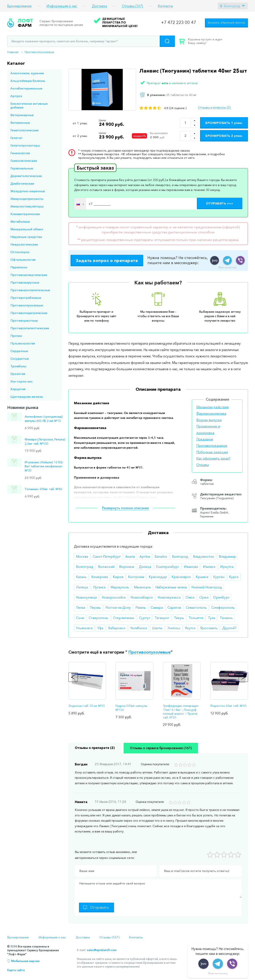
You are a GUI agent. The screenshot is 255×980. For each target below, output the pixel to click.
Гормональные (22, 168)
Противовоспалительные (30, 290)
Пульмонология (23, 343)
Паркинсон (19, 267)
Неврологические (24, 244)
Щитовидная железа (27, 397)
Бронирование (19, 6)
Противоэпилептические (30, 328)
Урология (18, 374)
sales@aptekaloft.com (102, 950)
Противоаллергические (29, 275)
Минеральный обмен (27, 229)
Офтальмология (23, 260)
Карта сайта (16, 970)
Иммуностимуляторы (27, 206)
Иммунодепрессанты (27, 199)
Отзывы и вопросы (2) (214, 107)
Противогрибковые (26, 298)
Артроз (16, 96)
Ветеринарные (22, 115)
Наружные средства (26, 237)
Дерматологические (26, 176)
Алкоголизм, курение (27, 73)
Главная (13, 52)
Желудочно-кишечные (28, 191)
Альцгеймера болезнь (28, 81)
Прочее (16, 336)
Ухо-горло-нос (21, 381)
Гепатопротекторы (25, 145)
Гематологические (25, 130)
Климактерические (25, 214)
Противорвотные (24, 320)
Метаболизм (20, 221)
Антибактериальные (26, 88)
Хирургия (18, 389)
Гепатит (16, 138)
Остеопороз (20, 252)
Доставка (100, 6)
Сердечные (19, 351)
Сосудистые (20, 358)
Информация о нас (62, 6)
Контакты (165, 6)
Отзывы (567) (132, 6)
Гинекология (20, 153)
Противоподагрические (29, 313)
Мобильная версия (25, 961)
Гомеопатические (24, 161)
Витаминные (20, 123)
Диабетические (22, 183)
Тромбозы (18, 366)
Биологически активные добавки (29, 105)
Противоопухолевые (40, 52)
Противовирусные (25, 282)
